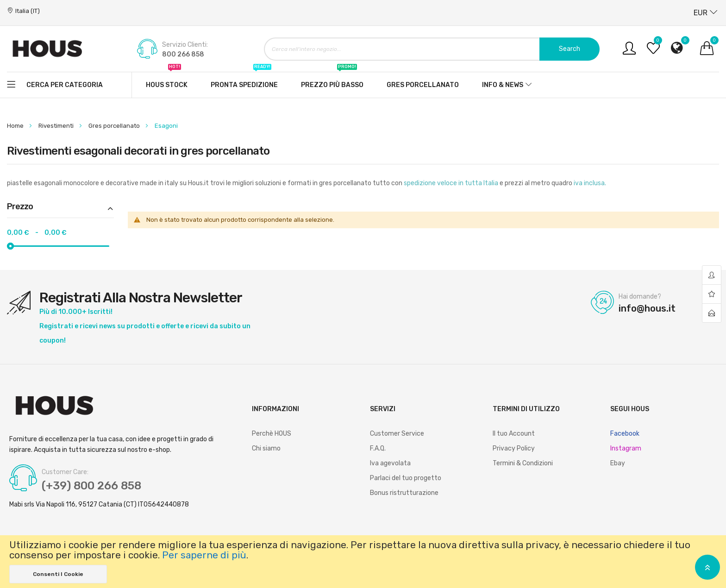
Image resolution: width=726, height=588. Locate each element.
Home (16, 126)
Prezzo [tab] (20, 207)
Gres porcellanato (115, 126)
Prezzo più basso (332, 81)
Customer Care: (65, 472)
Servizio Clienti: (185, 45)
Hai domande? (640, 297)
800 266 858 (183, 54)
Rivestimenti (57, 126)
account (712, 275)
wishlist (712, 294)
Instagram (626, 448)
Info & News (503, 85)
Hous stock (167, 81)
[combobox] (432, 49)
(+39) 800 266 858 (91, 486)
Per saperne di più (204, 555)
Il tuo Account (514, 434)
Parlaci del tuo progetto (406, 478)
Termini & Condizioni (523, 463)
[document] (363, 562)
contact (712, 313)
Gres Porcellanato (423, 85)
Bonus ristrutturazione (404, 493)
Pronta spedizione (244, 81)
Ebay (618, 463)
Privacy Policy (514, 448)
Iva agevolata (390, 463)
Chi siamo (266, 448)
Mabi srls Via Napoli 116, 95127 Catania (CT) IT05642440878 (99, 505)
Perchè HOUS (272, 434)
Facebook (625, 434)
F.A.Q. (378, 448)
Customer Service (397, 434)
